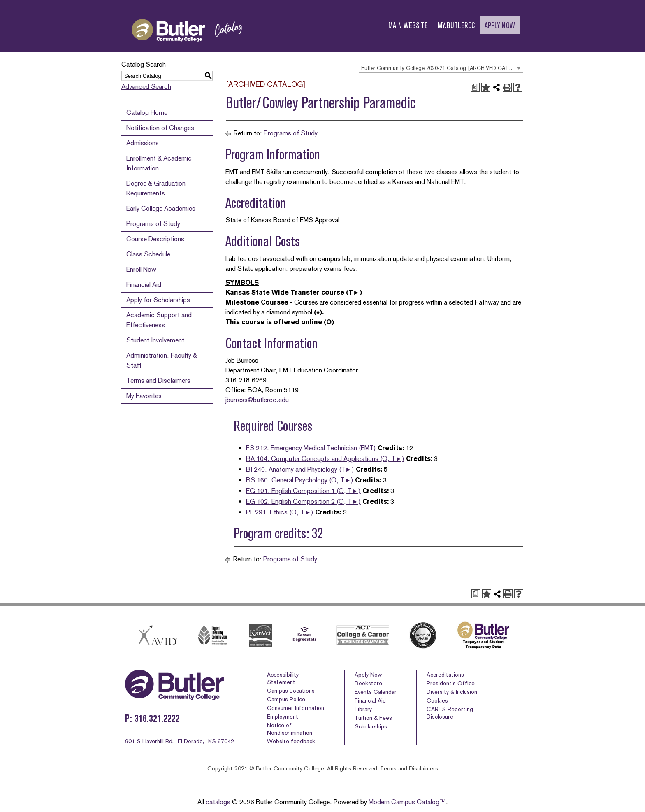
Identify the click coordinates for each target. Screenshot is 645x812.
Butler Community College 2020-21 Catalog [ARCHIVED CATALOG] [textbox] (442, 68)
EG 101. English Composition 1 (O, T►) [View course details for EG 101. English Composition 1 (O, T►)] (303, 491)
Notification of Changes (160, 128)
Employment (283, 717)
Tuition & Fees (373, 718)
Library (363, 709)
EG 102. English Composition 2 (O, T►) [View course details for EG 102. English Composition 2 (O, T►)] (303, 501)
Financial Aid (144, 285)
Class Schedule (148, 254)
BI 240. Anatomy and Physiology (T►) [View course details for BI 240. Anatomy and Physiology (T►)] (300, 469)
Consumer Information (296, 708)
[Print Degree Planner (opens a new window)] (475, 87)
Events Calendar (376, 692)
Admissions (143, 143)
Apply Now (368, 675)
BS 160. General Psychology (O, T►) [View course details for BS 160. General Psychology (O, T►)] (300, 480)
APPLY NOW (500, 25)
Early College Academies (161, 208)
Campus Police (286, 699)
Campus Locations (291, 691)
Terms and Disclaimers (158, 380)
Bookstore (368, 683)
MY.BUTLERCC (456, 25)
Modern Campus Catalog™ (407, 802)
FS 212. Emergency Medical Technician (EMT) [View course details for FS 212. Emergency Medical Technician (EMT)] (311, 448)
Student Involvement (155, 340)
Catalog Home (147, 113)
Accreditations (445, 675)
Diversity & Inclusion (452, 692)
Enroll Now (141, 269)
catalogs (218, 802)
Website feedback (291, 741)
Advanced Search (146, 87)
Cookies (437, 700)
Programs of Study (153, 224)
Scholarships (371, 726)
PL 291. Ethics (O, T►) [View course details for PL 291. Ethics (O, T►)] (280, 512)
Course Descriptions (155, 239)
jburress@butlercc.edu (257, 400)
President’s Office (451, 683)
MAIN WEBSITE (408, 25)
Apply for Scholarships (158, 300)
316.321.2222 (157, 718)
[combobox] (441, 68)
